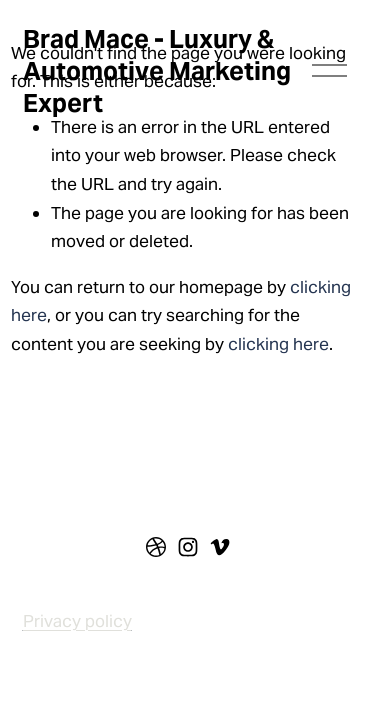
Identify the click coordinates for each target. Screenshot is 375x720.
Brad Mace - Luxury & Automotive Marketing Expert (157, 71)
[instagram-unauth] (188, 547)
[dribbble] (156, 547)
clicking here (278, 344)
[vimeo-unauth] (220, 547)
